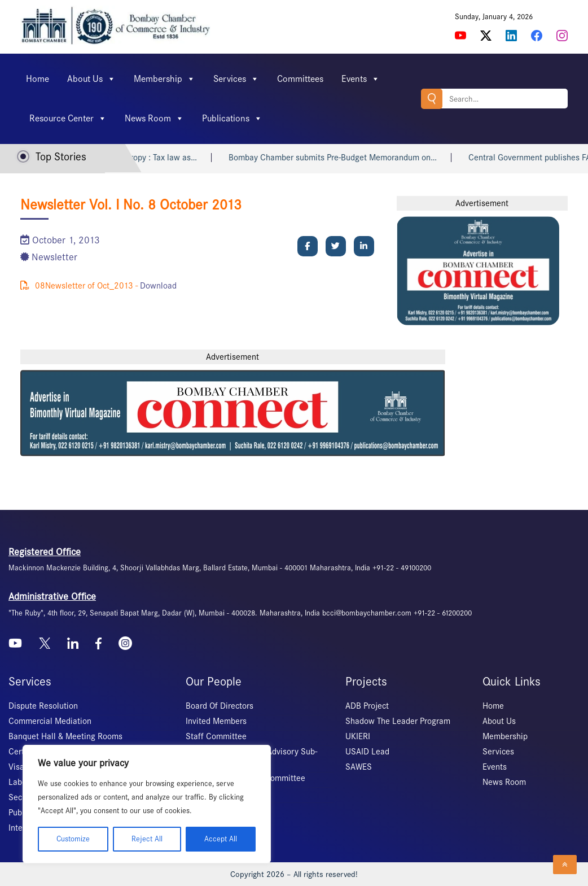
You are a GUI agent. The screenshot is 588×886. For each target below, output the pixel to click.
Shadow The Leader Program (398, 721)
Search (432, 99)
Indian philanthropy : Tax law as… (150, 158)
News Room (154, 119)
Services (236, 79)
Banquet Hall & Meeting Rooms (65, 736)
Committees (300, 79)
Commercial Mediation (50, 721)
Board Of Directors (220, 706)
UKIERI (358, 736)
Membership (164, 79)
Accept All (221, 839)
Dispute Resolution (43, 706)
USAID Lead (367, 752)
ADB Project (367, 706)
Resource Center (68, 119)
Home (38, 79)
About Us (91, 79)
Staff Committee (216, 736)
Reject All (147, 839)
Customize (73, 839)
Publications (232, 119)
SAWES (359, 767)
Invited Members (216, 721)
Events (361, 79)
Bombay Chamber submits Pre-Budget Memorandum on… (347, 158)
